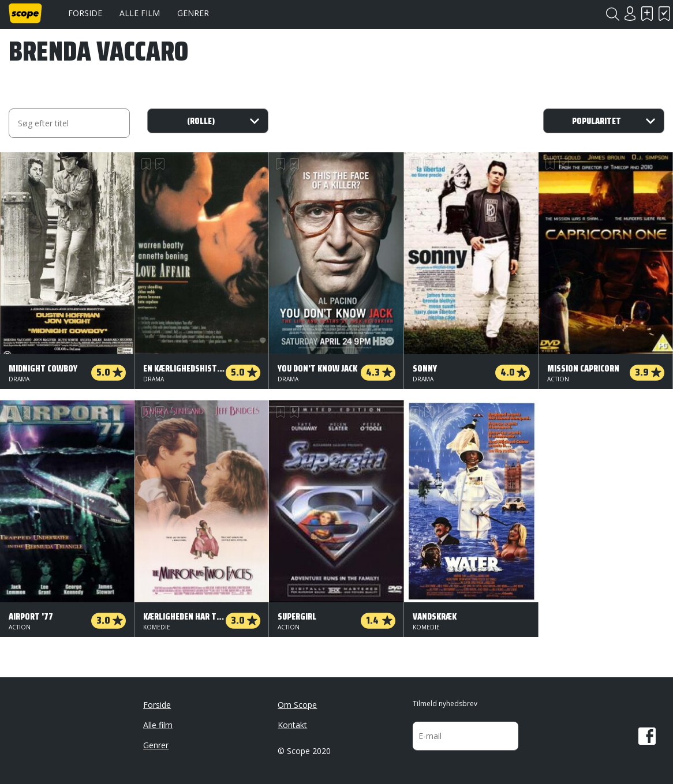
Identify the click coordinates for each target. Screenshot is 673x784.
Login (630, 14)
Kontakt (292, 725)
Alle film (140, 13)
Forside (85, 13)
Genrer (193, 13)
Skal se (647, 14)
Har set (664, 14)
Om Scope (297, 705)
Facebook (647, 736)
